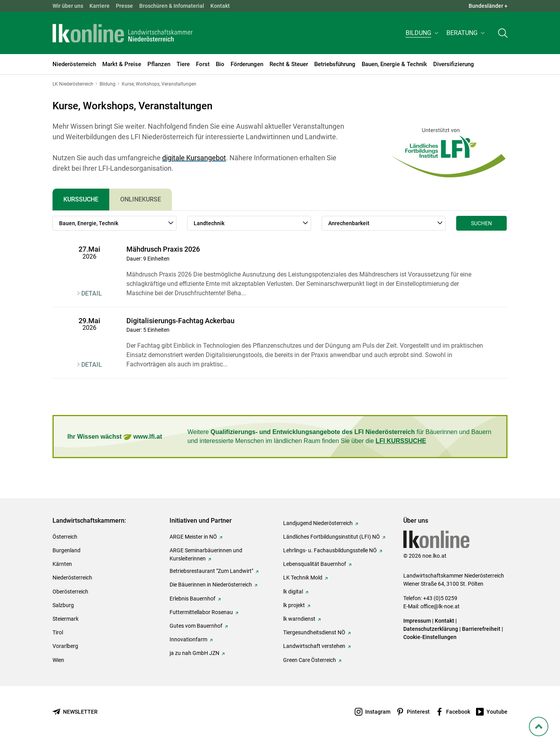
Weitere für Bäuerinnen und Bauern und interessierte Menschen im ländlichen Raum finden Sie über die (339, 436)
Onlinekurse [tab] (141, 199)
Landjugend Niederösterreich (318, 523)
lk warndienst (299, 619)
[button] (423, 34)
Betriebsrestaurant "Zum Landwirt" (211, 571)
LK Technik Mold (303, 578)
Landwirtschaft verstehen (314, 646)
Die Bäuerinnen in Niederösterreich (211, 585)
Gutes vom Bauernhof (196, 626)
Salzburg (63, 605)
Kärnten (62, 564)
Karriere (100, 6)
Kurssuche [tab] (81, 199)
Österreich (65, 537)
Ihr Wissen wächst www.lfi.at (115, 437)
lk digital (293, 592)
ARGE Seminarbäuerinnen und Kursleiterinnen (206, 554)
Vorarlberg (65, 646)
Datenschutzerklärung (431, 629)
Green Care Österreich (310, 660)
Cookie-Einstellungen (430, 637)
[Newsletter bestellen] (75, 712)
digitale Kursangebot (194, 158)
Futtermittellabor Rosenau (201, 612)
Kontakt (220, 6)
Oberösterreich (70, 592)
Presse (124, 6)
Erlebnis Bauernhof (192, 599)
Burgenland (66, 550)
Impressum (417, 621)
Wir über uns (68, 6)
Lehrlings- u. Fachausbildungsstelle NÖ (330, 550)
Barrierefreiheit (481, 629)
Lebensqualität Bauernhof (315, 564)
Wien (58, 660)
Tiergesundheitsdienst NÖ (314, 632)
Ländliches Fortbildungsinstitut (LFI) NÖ (332, 537)
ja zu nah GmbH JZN (194, 653)
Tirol (58, 632)
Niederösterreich (72, 578)
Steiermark (66, 619)
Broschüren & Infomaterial (172, 6)
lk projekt (294, 605)
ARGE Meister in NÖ (193, 537)
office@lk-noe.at (440, 606)
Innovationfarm (188, 639)
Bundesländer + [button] (488, 6)
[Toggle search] (503, 34)
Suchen (481, 223)
